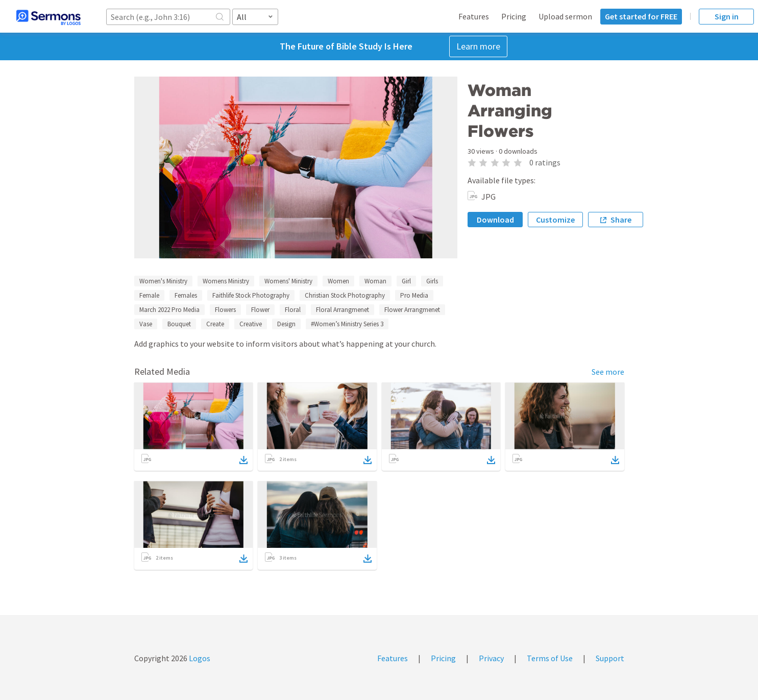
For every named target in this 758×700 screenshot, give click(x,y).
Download (495, 220)
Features (474, 16)
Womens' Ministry (288, 281)
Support (610, 658)
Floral (293, 310)
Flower (260, 310)
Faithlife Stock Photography (251, 295)
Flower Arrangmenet (412, 310)
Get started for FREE (641, 16)
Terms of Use (550, 658)
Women (338, 281)
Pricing (514, 16)
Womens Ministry (226, 281)
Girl (406, 281)
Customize (555, 220)
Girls (432, 281)
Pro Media (414, 295)
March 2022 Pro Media (169, 310)
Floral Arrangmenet (343, 310)
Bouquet (179, 324)
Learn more (478, 46)
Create (215, 324)
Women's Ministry (163, 281)
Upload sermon (565, 16)
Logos (199, 658)
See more (608, 372)
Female (149, 295)
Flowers (225, 310)
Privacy (491, 658)
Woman (375, 281)
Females (186, 295)
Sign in (727, 16)
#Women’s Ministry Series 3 (347, 324)
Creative (251, 324)
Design (286, 324)
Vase (146, 324)
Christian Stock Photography (345, 295)
